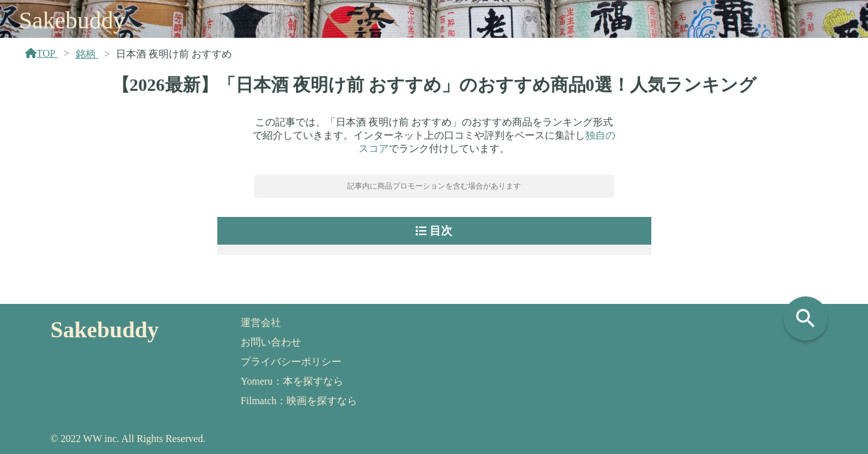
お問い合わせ (271, 342)
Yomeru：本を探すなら (292, 381)
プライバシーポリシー (291, 362)
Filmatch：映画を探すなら (299, 401)
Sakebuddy (72, 20)
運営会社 (261, 323)
